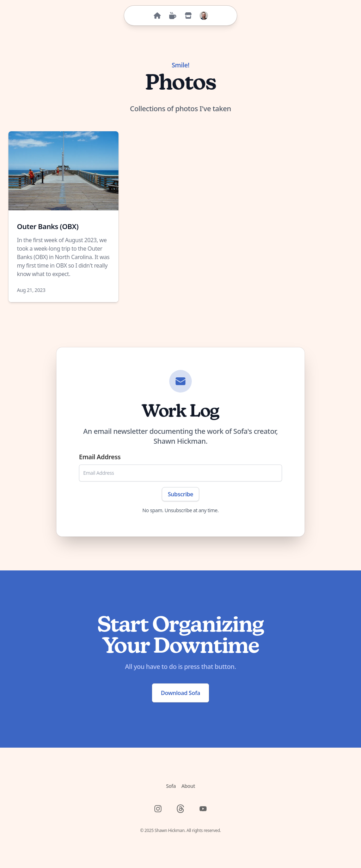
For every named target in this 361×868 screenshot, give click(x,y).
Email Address (100, 457)
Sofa (171, 786)
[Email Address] (180, 473)
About (188, 786)
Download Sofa (180, 693)
